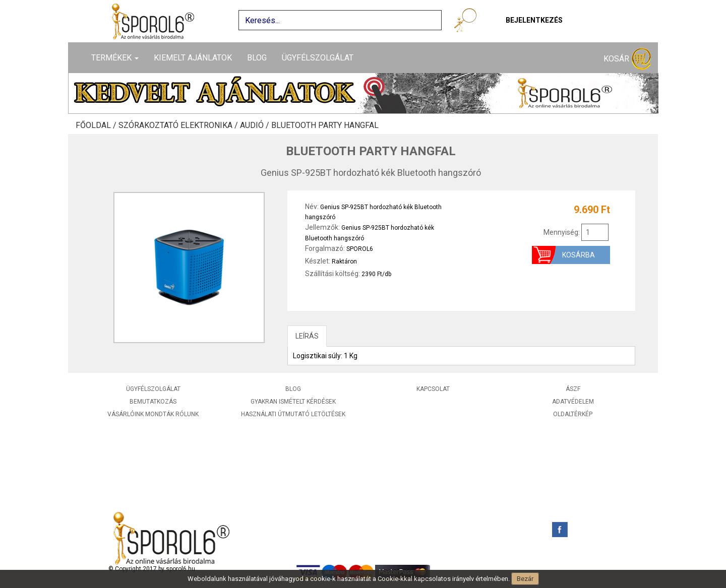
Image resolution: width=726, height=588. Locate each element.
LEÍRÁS (307, 336)
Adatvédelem (573, 402)
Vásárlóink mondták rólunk (153, 414)
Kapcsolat (433, 389)
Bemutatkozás (153, 402)
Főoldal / (97, 125)
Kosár (627, 59)
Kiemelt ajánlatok (193, 58)
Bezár (525, 579)
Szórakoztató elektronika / (179, 125)
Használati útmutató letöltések (293, 414)
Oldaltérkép (573, 414)
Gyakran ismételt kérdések (293, 402)
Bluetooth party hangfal (325, 125)
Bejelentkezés (534, 20)
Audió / (256, 125)
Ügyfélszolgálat (318, 58)
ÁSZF (573, 389)
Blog (257, 58)
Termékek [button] (115, 58)
